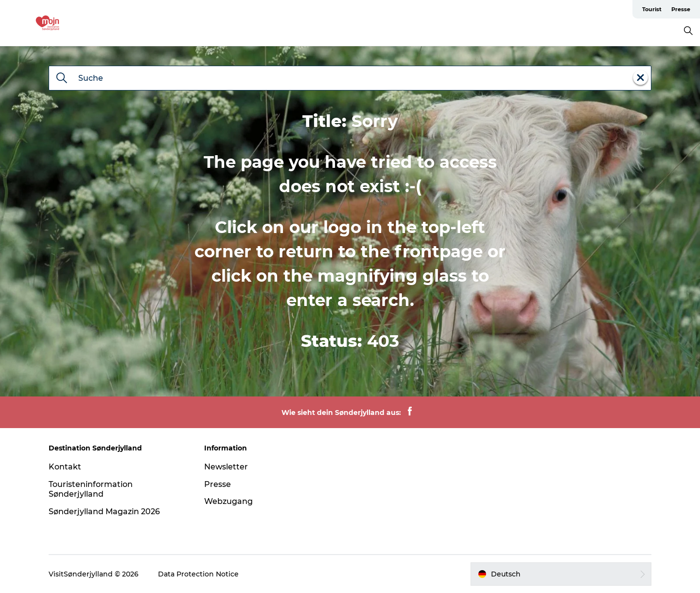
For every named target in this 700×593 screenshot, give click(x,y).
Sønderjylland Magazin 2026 (104, 512)
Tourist (652, 9)
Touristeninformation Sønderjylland (91, 489)
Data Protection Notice (198, 574)
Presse (681, 9)
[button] (561, 574)
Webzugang (228, 501)
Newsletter (226, 467)
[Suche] (62, 79)
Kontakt (65, 467)
